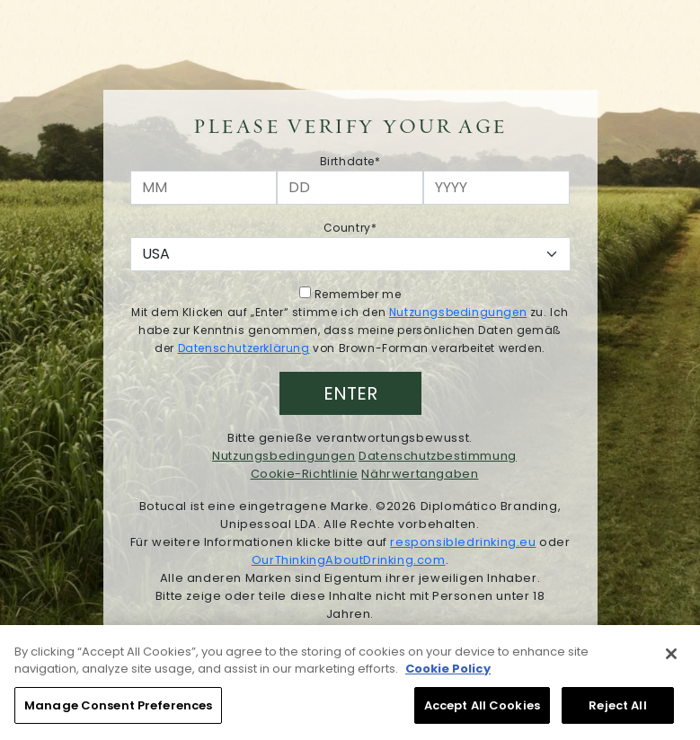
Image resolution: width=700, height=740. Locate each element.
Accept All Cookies (482, 711)
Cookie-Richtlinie (305, 474)
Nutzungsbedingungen (458, 312)
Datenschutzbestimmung (438, 456)
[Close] (671, 659)
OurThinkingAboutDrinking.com (349, 560)
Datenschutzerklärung (244, 348)
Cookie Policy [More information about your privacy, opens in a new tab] (448, 674)
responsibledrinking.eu (463, 542)
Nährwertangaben (420, 474)
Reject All (617, 711)
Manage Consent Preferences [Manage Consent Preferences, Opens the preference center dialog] (118, 711)
